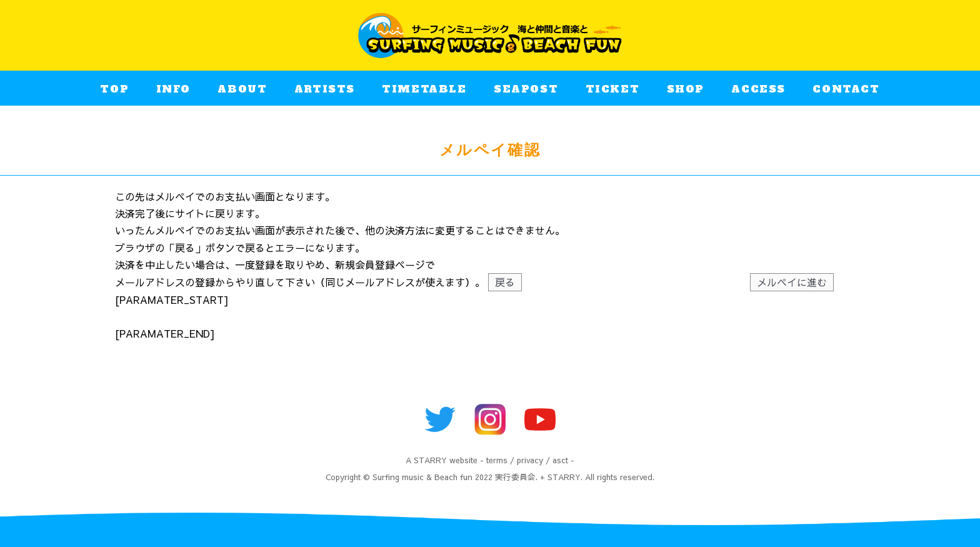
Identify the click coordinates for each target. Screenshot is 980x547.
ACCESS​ (758, 93)
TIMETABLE (424, 93)
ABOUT (242, 93)
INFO (173, 93)
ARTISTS (325, 93)
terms (497, 460)
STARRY (430, 460)
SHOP (686, 93)
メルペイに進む (792, 282)
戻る (505, 282)
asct (560, 460)
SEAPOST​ (526, 93)
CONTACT (846, 93)
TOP (114, 93)
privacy (530, 460)
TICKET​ (613, 93)
